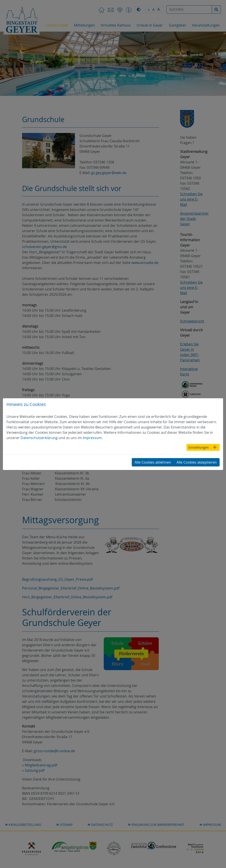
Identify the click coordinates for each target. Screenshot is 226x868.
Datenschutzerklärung (39, 438)
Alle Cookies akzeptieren (197, 462)
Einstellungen (199, 447)
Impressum (92, 438)
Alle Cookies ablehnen (153, 462)
